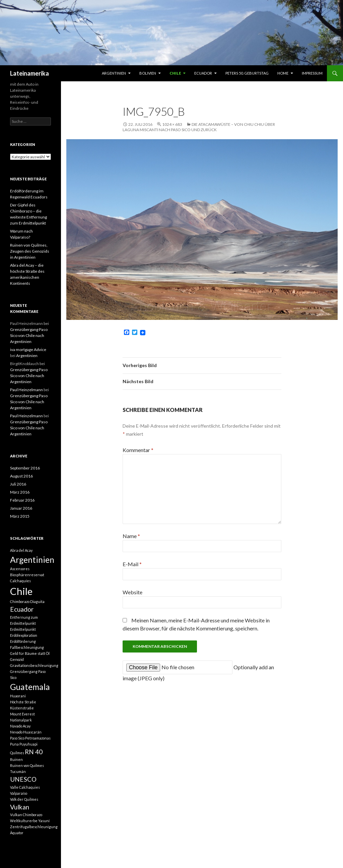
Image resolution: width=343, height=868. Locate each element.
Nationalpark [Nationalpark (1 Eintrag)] (21, 720)
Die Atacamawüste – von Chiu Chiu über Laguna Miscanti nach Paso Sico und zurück (199, 127)
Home (283, 73)
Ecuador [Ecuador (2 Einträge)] (22, 609)
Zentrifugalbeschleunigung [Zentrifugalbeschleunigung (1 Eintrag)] (34, 827)
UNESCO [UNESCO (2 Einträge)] (23, 779)
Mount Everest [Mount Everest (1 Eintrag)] (22, 714)
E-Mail (132, 564)
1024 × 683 (172, 124)
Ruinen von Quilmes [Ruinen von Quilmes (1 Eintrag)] (27, 765)
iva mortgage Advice (28, 350)
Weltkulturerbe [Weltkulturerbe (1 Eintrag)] (24, 821)
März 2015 (20, 516)
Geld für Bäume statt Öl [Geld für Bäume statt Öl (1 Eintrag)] (30, 653)
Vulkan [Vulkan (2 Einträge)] (20, 807)
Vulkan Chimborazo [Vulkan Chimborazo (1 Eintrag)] (26, 815)
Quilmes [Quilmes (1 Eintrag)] (17, 753)
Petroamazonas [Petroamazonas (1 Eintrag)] (38, 738)
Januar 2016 (21, 508)
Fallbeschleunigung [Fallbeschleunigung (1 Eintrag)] (27, 647)
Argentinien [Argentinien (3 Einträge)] (32, 560)
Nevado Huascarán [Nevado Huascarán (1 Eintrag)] (26, 732)
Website (132, 592)
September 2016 (25, 468)
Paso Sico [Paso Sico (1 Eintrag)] (17, 738)
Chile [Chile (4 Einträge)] (21, 591)
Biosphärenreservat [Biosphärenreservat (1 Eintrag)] (27, 575)
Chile (175, 73)
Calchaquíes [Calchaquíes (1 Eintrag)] (20, 581)
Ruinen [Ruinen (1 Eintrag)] (16, 759)
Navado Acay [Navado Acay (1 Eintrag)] (20, 726)
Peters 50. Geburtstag (247, 73)
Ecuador (203, 73)
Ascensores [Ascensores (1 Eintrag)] (20, 569)
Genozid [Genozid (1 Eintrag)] (17, 659)
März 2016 (20, 492)
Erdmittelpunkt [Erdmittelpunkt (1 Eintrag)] (23, 629)
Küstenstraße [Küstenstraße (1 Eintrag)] (22, 708)
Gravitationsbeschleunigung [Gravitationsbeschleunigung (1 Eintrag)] (34, 665)
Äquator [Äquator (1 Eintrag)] (17, 833)
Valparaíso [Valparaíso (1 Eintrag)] (19, 793)
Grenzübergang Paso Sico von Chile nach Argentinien (29, 335)
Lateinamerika (29, 73)
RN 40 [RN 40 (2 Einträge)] (34, 752)
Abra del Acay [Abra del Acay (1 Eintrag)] (21, 550)
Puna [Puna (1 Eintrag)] (14, 744)
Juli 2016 (18, 484)
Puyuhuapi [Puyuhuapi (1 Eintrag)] (28, 744)
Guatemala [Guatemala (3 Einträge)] (30, 687)
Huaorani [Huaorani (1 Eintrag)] (18, 696)
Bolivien (148, 73)
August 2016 (21, 476)
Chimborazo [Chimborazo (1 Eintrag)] (20, 601)
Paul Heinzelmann (26, 390)
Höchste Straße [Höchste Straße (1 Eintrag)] (23, 702)
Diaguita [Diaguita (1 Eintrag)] (37, 601)
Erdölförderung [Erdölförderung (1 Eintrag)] (23, 641)
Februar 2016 (22, 500)
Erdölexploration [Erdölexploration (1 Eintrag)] (24, 635)
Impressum (312, 73)
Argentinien (114, 73)
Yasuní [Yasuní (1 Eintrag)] (44, 821)
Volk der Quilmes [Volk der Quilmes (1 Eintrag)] (24, 799)
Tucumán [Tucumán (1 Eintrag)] (18, 771)
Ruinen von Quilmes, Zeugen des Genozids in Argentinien (30, 251)
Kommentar (138, 450)
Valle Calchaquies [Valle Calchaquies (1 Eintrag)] (25, 787)
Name (131, 536)
